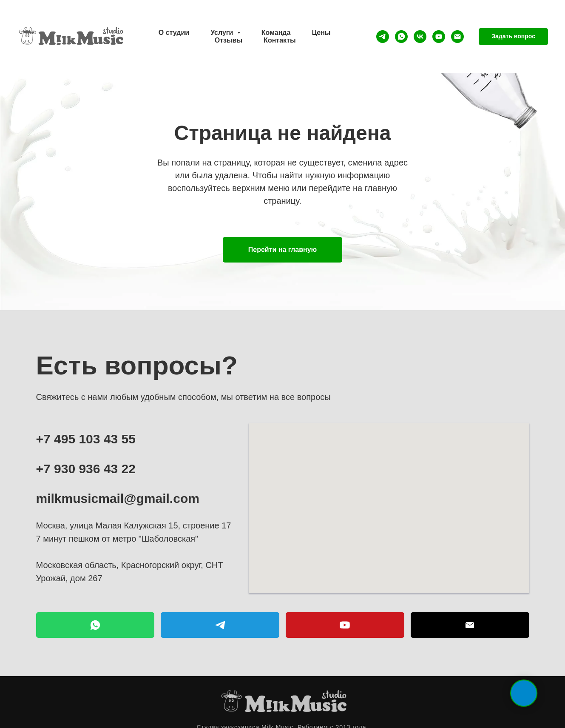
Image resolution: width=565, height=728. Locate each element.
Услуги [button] (223, 33)
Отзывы (229, 40)
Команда (276, 33)
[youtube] (439, 37)
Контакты (280, 40)
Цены (321, 33)
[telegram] (383, 37)
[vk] (420, 37)
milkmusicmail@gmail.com (118, 498)
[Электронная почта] (457, 37)
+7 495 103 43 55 (86, 439)
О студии (174, 33)
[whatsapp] (401, 37)
